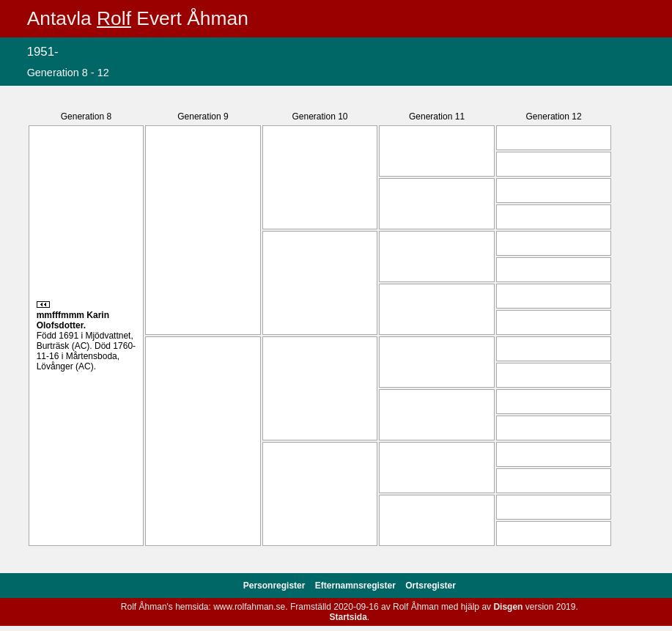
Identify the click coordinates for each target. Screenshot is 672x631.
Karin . (73, 320)
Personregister (276, 586)
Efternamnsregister (357, 586)
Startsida (348, 617)
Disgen (508, 607)
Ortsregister (431, 586)
